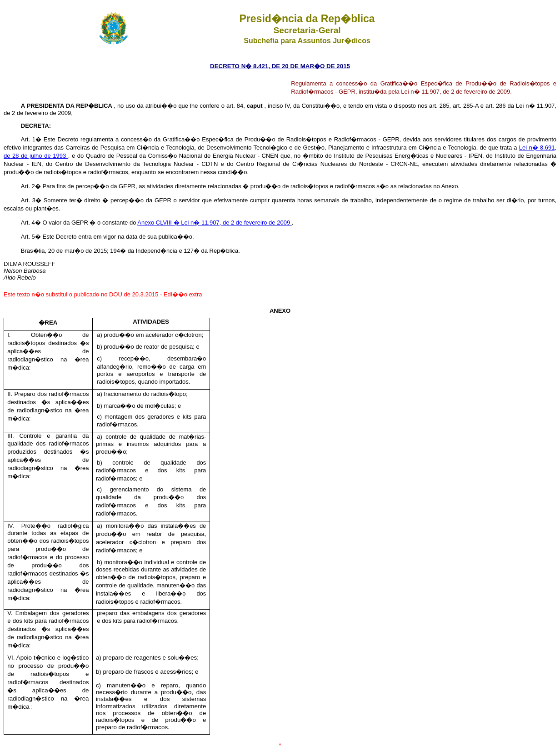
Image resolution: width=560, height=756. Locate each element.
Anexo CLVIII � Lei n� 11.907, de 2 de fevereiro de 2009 (214, 223)
